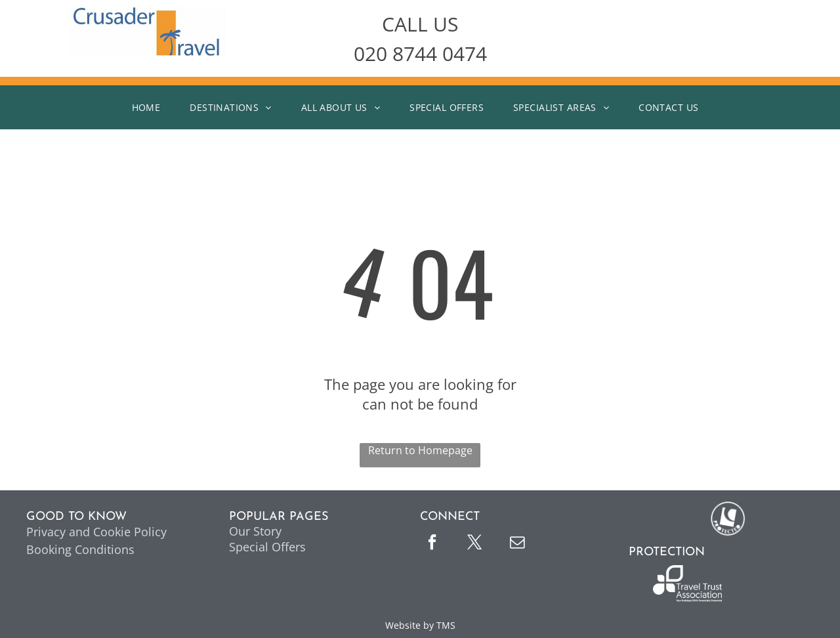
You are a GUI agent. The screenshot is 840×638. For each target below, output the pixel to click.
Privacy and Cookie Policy (96, 532)
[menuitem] (151, 107)
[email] (517, 544)
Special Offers (267, 547)
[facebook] (432, 544)
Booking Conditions (80, 549)
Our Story (255, 531)
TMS (446, 625)
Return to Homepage (420, 450)
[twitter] (474, 544)
